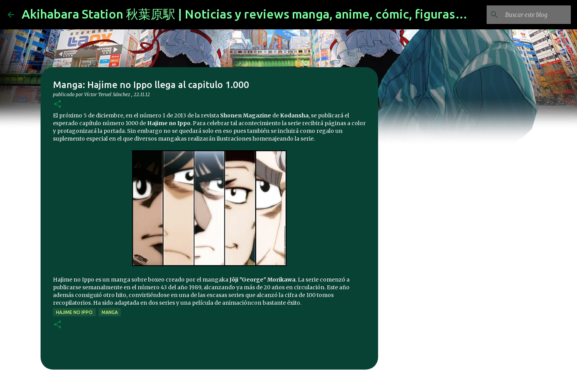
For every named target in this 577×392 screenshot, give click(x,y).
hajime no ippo (74, 312)
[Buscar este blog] (530, 15)
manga (110, 312)
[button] (58, 104)
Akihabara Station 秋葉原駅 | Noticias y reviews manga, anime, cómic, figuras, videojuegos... (282, 14)
